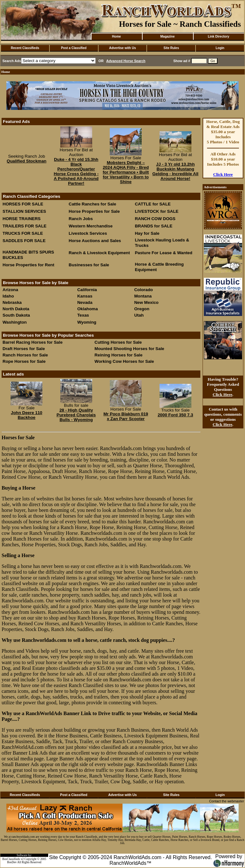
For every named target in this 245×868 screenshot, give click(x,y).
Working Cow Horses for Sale (124, 361)
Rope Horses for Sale (24, 361)
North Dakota (16, 309)
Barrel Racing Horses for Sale (33, 342)
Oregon (142, 309)
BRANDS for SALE (154, 226)
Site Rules (171, 48)
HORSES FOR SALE (23, 204)
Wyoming (87, 322)
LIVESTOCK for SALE (157, 211)
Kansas (85, 296)
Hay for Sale (148, 233)
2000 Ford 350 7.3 (175, 415)
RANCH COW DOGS (155, 219)
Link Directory (218, 36)
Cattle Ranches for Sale (92, 204)
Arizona (10, 290)
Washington (15, 322)
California (87, 290)
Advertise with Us (122, 48)
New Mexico (146, 302)
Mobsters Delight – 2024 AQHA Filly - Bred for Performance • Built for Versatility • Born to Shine (126, 172)
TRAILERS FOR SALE (25, 226)
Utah (139, 315)
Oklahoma (87, 309)
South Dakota (16, 315)
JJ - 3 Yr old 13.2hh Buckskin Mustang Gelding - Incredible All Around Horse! (175, 171)
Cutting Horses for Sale (118, 342)
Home (116, 36)
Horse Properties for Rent (28, 265)
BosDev (12, 862)
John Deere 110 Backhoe (27, 415)
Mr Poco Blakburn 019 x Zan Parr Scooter (126, 416)
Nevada (85, 302)
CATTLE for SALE (153, 204)
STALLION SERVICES (24, 211)
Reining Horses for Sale (118, 355)
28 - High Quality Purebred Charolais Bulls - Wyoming (76, 415)
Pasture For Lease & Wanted (164, 253)
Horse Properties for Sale (94, 211)
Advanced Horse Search (126, 61)
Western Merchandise (91, 226)
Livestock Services (88, 233)
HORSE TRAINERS (22, 219)
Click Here (223, 174)
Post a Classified (74, 48)
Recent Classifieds (25, 48)
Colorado (144, 290)
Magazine (167, 36)
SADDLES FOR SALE (24, 241)
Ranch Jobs (81, 219)
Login (220, 48)
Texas (83, 315)
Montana (143, 296)
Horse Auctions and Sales (95, 241)
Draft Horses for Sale (24, 349)
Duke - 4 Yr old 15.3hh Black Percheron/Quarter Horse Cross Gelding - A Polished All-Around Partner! (76, 171)
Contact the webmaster (226, 801)
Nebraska (12, 302)
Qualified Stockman (26, 161)
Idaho (8, 296)
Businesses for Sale (89, 265)
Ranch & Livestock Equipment (99, 253)
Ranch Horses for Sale (25, 355)
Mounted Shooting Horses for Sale (129, 349)
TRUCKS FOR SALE (23, 233)
